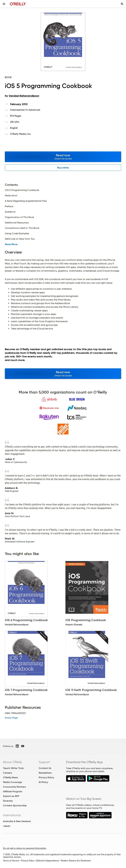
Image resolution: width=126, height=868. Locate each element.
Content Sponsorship (15, 805)
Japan (7, 826)
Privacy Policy (46, 777)
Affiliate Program (13, 791)
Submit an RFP (11, 796)
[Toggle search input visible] (122, 4)
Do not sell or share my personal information (25, 848)
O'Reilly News (10, 777)
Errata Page (11, 718)
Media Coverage (12, 782)
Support (44, 762)
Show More (11, 244)
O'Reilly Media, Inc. (21, 134)
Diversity (8, 801)
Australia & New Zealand (17, 821)
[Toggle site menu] (4, 4)
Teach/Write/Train (13, 768)
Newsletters (45, 773)
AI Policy (43, 782)
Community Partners (14, 787)
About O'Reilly (13, 762)
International (12, 815)
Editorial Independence (48, 861)
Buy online (63, 168)
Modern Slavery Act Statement (76, 861)
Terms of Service (11, 861)
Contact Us (45, 768)
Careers (7, 773)
